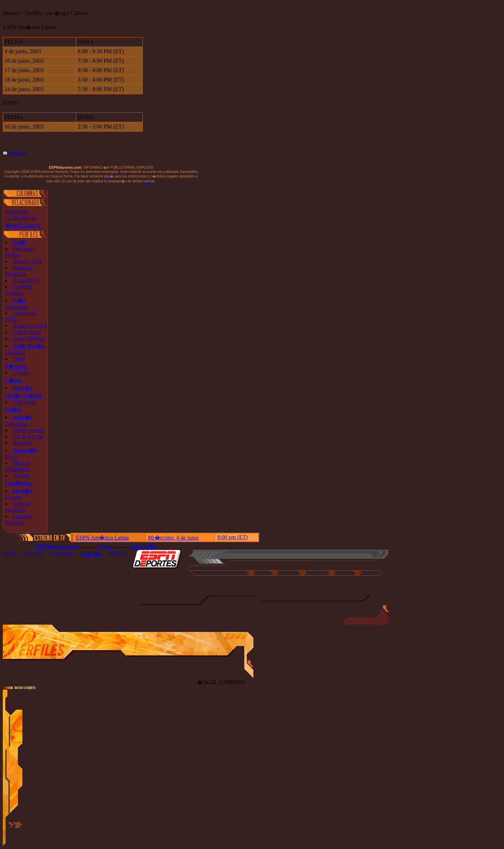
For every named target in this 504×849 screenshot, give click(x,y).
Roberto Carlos (30, 326)
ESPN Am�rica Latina (102, 538)
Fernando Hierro (20, 252)
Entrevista (17, 212)
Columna (33, 553)
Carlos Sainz (27, 332)
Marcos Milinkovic (18, 466)
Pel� (19, 242)
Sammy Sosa (27, 261)
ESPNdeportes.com (57, 546)
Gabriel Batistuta (17, 507)
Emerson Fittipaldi (19, 271)
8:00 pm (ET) (233, 537)
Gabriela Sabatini (19, 290)
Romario (23, 443)
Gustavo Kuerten (18, 519)
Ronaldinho (26, 280)
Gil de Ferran (28, 436)
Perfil (9, 553)
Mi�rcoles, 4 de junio (173, 538)
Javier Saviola (29, 430)
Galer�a (92, 554)
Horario (118, 553)
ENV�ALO (18, 154)
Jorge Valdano (29, 338)
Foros (104, 546)
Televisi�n (143, 546)
